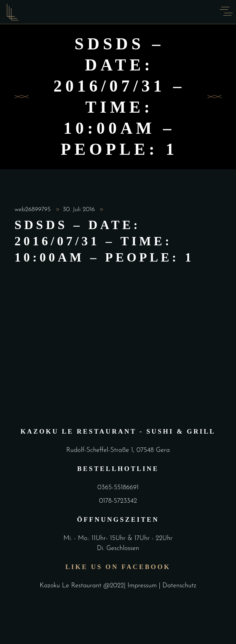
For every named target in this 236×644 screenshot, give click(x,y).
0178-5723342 (118, 501)
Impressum (143, 586)
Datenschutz (179, 586)
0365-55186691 (118, 488)
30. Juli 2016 (80, 210)
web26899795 (34, 210)
